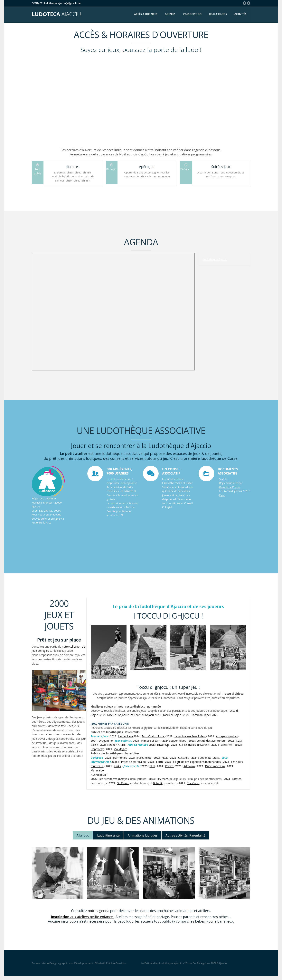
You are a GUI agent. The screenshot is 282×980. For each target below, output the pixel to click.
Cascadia (184, 758)
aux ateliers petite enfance (82, 917)
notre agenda (99, 911)
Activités (240, 14)
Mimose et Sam (151, 741)
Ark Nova (189, 766)
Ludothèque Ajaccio (215, 259)
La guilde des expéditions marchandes (197, 762)
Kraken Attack (117, 745)
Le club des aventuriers (211, 741)
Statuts (223, 479)
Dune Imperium (215, 766)
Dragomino (106, 741)
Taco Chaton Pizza (153, 736)
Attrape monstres (227, 736)
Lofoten (237, 779)
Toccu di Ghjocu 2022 (176, 715)
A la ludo (83, 835)
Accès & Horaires (146, 14)
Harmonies (120, 758)
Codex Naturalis (209, 758)
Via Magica (121, 749)
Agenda (170, 14)
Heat (165, 758)
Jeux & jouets (218, 14)
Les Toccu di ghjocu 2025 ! (234, 491)
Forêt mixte (144, 758)
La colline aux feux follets (190, 736)
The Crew (193, 783)
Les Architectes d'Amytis (114, 779)
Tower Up (163, 745)
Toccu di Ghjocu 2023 (147, 715)
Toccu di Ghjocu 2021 (205, 715)
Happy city (97, 749)
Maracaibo (97, 770)
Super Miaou (179, 741)
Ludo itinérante (108, 835)
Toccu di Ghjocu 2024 (120, 715)
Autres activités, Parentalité (185, 835)
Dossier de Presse (230, 487)
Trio (190, 779)
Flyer (222, 495)
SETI (152, 766)
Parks (117, 766)
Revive (169, 766)
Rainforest (226, 745)
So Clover (123, 783)
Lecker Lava (126, 736)
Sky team (163, 779)
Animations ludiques (143, 835)
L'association (192, 14)
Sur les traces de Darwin (194, 745)
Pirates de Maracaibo (133, 762)
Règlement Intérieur (231, 483)
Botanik (158, 783)
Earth (160, 762)
